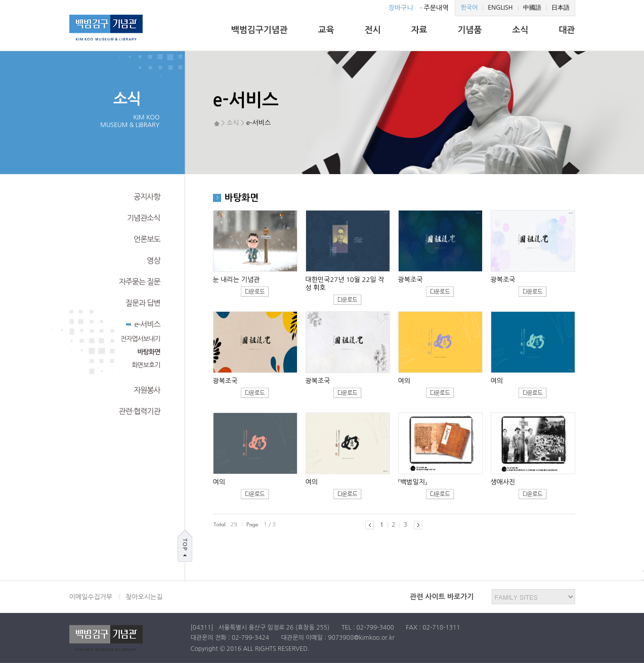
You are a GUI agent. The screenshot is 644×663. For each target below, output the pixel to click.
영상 (153, 260)
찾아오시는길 (144, 597)
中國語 (532, 8)
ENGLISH (500, 8)
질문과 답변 (143, 303)
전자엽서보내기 (140, 339)
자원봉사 (147, 390)
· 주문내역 (434, 8)
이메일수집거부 (91, 597)
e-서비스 (143, 323)
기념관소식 (144, 218)
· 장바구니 (399, 8)
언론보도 (147, 239)
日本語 (561, 8)
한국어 (469, 8)
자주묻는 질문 (140, 282)
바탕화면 (149, 352)
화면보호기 (146, 365)
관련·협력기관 (140, 411)
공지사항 (147, 197)
